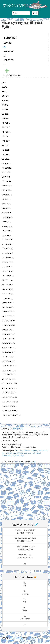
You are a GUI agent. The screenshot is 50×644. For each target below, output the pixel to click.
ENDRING (6, 181)
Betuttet (9, 453)
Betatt (45, 451)
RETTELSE (7, 231)
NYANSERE (7, 253)
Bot (30, 453)
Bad (17, 451)
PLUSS (5, 100)
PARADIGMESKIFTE (11, 415)
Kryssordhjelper (8, 640)
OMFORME (7, 195)
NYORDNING (8, 276)
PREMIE (6, 127)
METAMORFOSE (9, 379)
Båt (13, 456)
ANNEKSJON (8, 285)
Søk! (35, 13)
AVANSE (6, 118)
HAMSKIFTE (7, 267)
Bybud (38, 453)
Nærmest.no (33, 638)
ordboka (17, 462)
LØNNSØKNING (9, 366)
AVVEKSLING (8, 316)
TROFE (5, 105)
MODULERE (7, 249)
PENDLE (6, 150)
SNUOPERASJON (10, 402)
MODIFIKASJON (9, 388)
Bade (21, 451)
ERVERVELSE (8, 339)
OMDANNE (7, 190)
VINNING (6, 177)
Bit (18, 453)
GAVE (4, 87)
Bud (33, 453)
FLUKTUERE (8, 294)
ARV (4, 82)
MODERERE (7, 244)
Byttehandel (6, 456)
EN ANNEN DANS (10, 411)
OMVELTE (6, 199)
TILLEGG (6, 172)
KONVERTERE (8, 352)
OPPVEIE (6, 204)
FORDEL (6, 123)
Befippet (34, 451)
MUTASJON (7, 226)
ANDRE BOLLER (9, 384)
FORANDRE (7, 240)
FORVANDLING (9, 375)
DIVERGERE (8, 289)
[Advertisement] (25, 492)
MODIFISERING (9, 393)
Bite (22, 453)
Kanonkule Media (17, 638)
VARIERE (6, 208)
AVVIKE (5, 145)
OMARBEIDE (8, 303)
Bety (15, 453)
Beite (40, 451)
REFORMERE (8, 307)
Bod (26, 453)
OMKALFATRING (9, 397)
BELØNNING (8, 258)
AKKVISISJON (8, 361)
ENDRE (5, 109)
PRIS (4, 91)
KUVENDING (8, 271)
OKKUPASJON (8, 343)
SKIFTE (5, 136)
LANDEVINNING (9, 406)
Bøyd (22, 456)
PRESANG (7, 168)
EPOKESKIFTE (9, 370)
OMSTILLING (8, 330)
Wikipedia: (18, 428)
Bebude (27, 451)
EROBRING (7, 217)
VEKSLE (6, 159)
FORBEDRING (8, 325)
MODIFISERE (8, 357)
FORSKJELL (7, 262)
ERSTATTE (7, 235)
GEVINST (6, 163)
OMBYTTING (8, 280)
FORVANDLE (8, 298)
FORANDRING (8, 321)
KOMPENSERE (9, 348)
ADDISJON (7, 213)
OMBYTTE (6, 186)
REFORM (6, 132)
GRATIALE (7, 222)
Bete (4, 453)
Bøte (17, 456)
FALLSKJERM (8, 312)
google (33, 462)
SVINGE (6, 154)
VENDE (5, 114)
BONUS (5, 96)
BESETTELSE (8, 334)
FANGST (6, 141)
